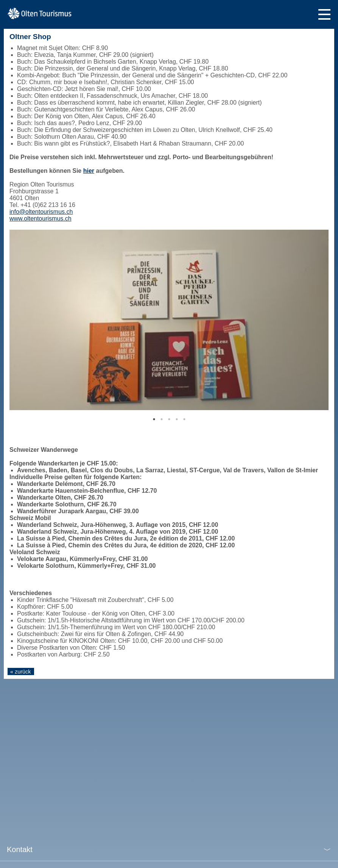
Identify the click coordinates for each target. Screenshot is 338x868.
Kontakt (20, 849)
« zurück (20, 672)
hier (89, 171)
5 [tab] (184, 419)
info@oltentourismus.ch (41, 212)
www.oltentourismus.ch (40, 219)
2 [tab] (162, 419)
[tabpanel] (169, 320)
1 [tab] (154, 419)
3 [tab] (169, 419)
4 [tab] (177, 419)
